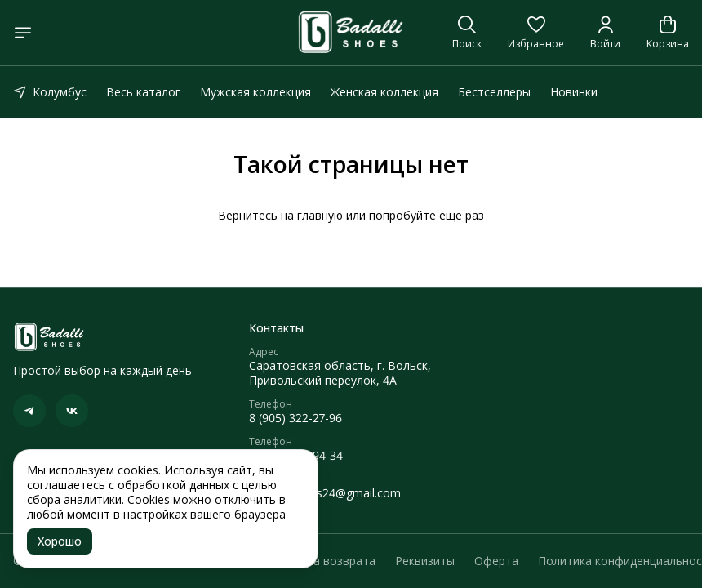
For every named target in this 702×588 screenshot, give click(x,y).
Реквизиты (425, 561)
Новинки (574, 92)
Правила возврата (324, 561)
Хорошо (60, 541)
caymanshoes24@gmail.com (325, 493)
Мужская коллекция (255, 92)
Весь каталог (143, 92)
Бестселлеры (494, 92)
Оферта (496, 561)
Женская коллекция (384, 92)
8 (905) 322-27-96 (295, 418)
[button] (536, 33)
